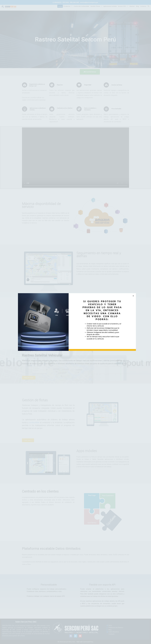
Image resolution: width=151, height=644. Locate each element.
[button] (133, 296)
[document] (75, 322)
